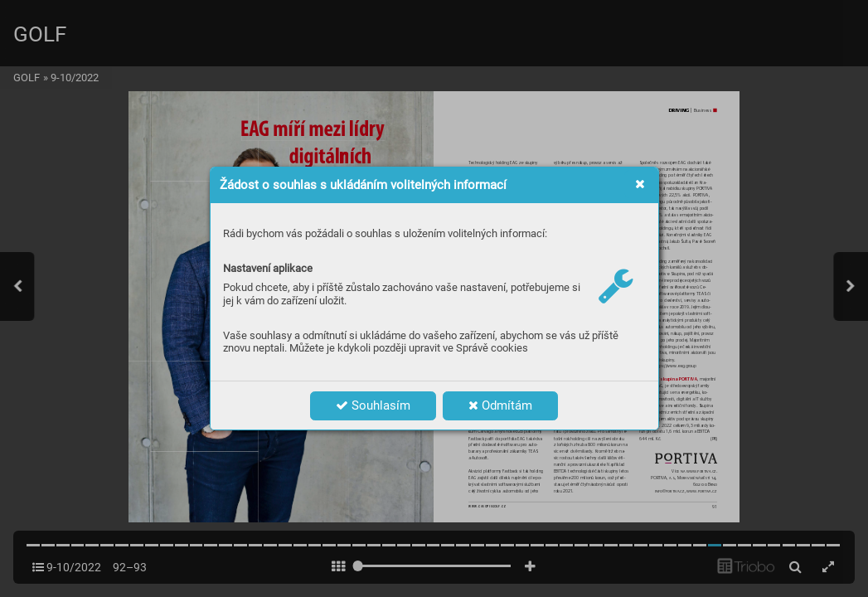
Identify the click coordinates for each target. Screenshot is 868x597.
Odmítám (500, 405)
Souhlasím (373, 405)
